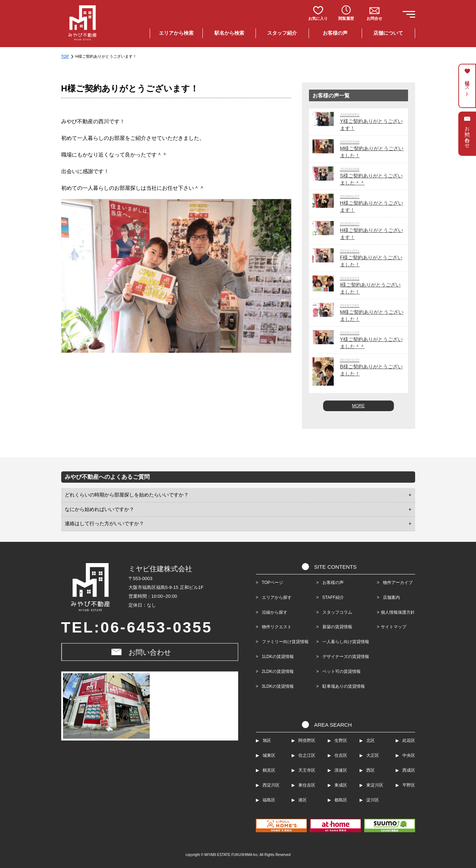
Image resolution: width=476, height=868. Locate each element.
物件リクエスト (277, 627)
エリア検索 (176, 33)
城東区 (269, 755)
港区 (303, 800)
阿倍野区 (307, 741)
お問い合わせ (150, 652)
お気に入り (318, 18)
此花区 (409, 741)
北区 (371, 741)
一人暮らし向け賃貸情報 (345, 642)
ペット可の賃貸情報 (340, 671)
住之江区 (307, 755)
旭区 (267, 741)
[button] (407, 15)
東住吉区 (307, 785)
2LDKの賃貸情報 (278, 671)
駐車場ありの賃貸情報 (343, 686)
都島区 (341, 800)
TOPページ (273, 583)
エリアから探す (277, 597)
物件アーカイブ (396, 583)
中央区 (409, 755)
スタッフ (282, 33)
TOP (65, 56)
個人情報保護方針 (398, 612)
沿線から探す (275, 612)
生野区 (341, 741)
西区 (371, 770)
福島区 (269, 800)
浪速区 (341, 770)
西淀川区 (271, 785)
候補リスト (467, 85)
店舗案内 (389, 597)
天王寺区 (307, 770)
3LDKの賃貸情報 (278, 686)
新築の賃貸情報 (336, 627)
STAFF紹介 (332, 597)
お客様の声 (335, 33)
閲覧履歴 (346, 18)
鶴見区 (269, 770)
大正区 (373, 755)
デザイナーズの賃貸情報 (345, 657)
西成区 (409, 770)
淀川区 (373, 800)
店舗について (388, 33)
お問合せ (374, 18)
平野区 (409, 785)
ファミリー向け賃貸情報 (285, 642)
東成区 (341, 785)
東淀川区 (375, 785)
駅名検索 (229, 33)
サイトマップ (394, 627)
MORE (359, 406)
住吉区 (341, 755)
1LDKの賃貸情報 (278, 657)
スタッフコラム (336, 612)
